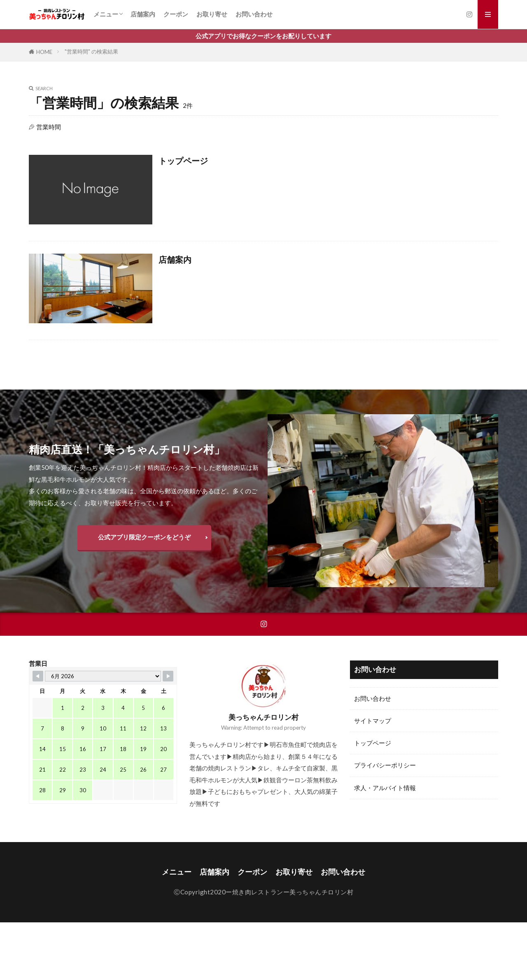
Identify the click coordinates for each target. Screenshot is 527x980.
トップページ (183, 161)
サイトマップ (373, 721)
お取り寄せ (212, 14)
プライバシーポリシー (385, 765)
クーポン (176, 14)
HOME (44, 52)
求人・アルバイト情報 (385, 788)
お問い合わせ (254, 14)
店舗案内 (143, 14)
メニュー (106, 14)
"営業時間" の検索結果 (91, 51)
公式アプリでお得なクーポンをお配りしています (263, 36)
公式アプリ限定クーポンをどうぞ (144, 537)
